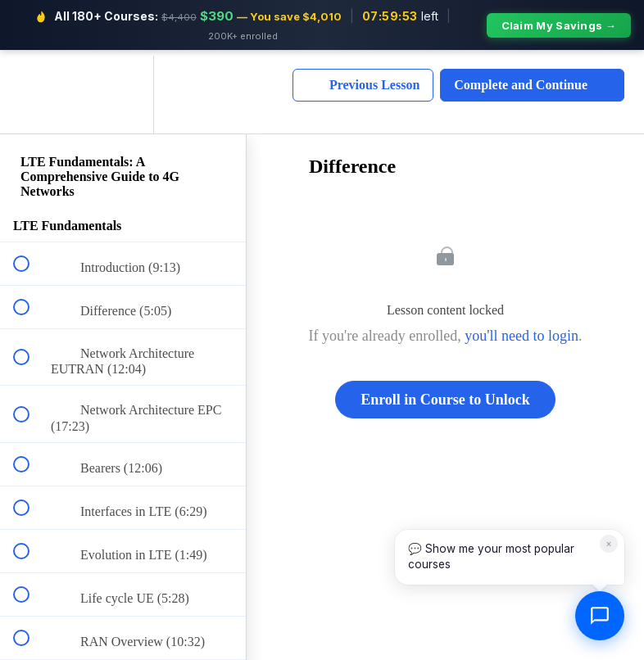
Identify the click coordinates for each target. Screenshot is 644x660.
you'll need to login (522, 331)
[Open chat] (600, 616)
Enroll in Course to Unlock (445, 395)
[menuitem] (123, 89)
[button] (30, 89)
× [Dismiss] (609, 543)
